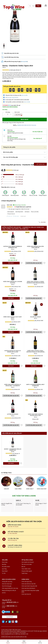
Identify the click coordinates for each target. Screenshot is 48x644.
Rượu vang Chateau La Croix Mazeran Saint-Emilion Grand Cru (35, 282)
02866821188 (20, 125)
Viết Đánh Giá (40, 164)
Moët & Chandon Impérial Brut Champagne (35, 385)
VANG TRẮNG (18, 489)
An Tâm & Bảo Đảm (12, 533)
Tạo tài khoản (10, 617)
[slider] (6, 70)
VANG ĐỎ (6, 489)
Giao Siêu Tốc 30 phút (13, 527)
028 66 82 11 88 (11, 602)
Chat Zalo (34, 125)
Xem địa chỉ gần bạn (38, 132)
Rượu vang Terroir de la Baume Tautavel (13, 282)
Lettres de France (13, 414)
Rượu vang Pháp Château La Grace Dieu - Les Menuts (13, 385)
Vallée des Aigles (35, 317)
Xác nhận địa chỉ (37, 138)
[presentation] (2, 2)
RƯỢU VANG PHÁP (42, 489)
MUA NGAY (11, 263)
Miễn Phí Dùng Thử (12, 540)
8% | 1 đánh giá (19, 177)
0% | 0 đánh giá (19, 179)
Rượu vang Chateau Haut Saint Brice (13, 317)
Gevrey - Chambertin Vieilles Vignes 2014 (13, 450)
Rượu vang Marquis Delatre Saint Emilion (35, 247)
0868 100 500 (27, 125)
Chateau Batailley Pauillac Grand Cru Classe (13, 351)
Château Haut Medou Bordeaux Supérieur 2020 (13, 247)
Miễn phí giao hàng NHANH (12, 97)
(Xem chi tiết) (24, 95)
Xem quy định (24, 62)
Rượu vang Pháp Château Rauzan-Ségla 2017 (35, 415)
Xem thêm (43, 222)
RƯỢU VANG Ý (30, 489)
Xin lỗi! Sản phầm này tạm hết (34, 263)
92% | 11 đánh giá (20, 175)
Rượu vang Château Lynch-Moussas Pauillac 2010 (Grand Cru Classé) (35, 351)
